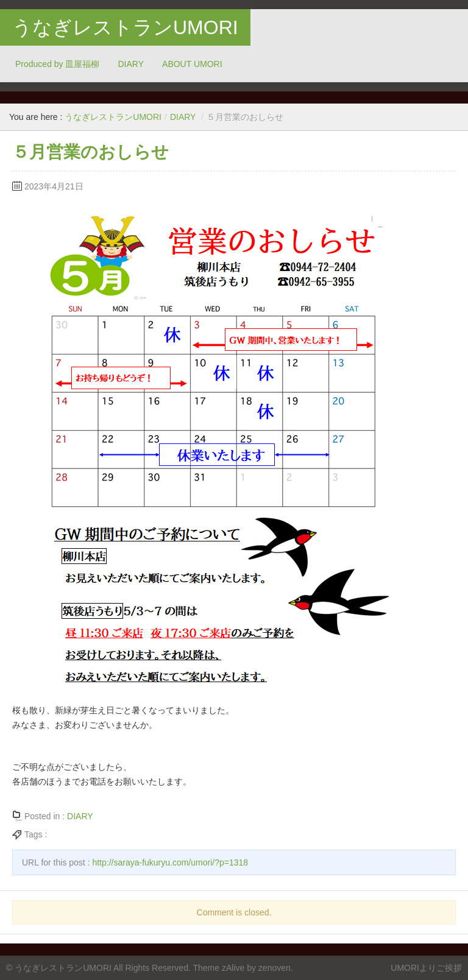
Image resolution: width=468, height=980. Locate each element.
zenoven (275, 968)
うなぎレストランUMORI (125, 27)
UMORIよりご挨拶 (426, 968)
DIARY (131, 64)
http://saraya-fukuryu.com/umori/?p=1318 (170, 862)
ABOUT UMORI (192, 64)
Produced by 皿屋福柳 (58, 64)
